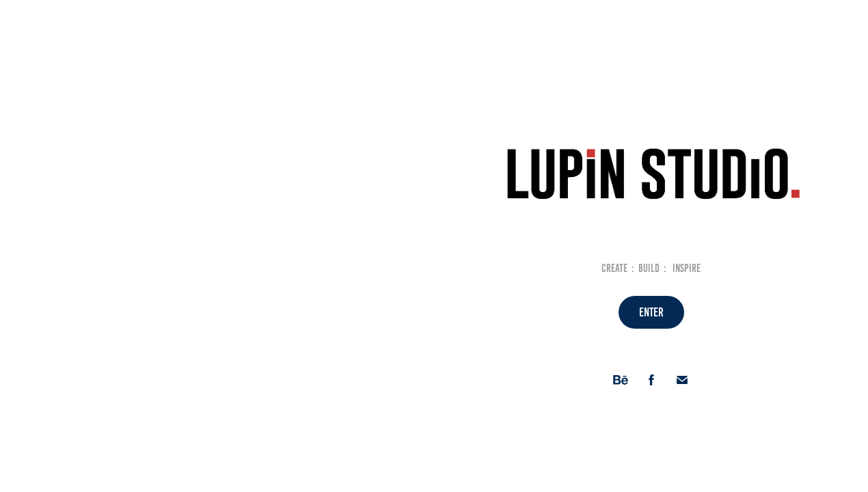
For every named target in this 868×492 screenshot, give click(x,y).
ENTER (651, 312)
